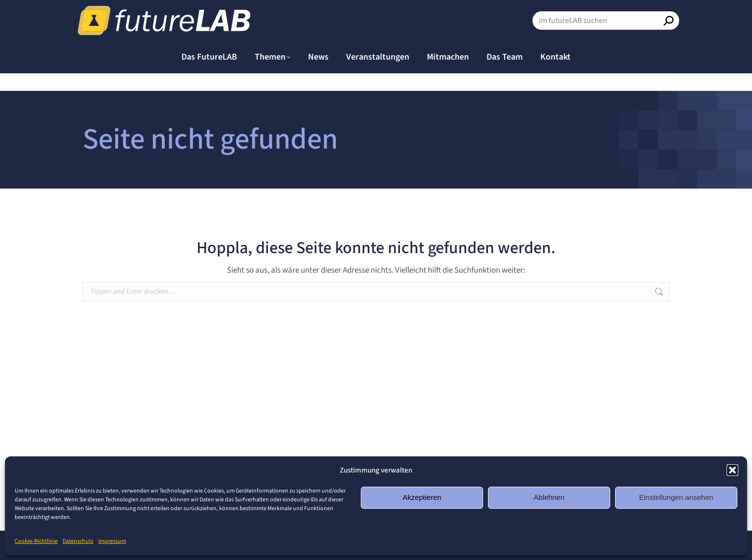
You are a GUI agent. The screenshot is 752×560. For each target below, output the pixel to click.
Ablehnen (549, 497)
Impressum (112, 541)
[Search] (606, 38)
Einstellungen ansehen (676, 497)
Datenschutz (78, 541)
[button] (732, 470)
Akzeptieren (422, 497)
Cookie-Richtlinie (36, 541)
